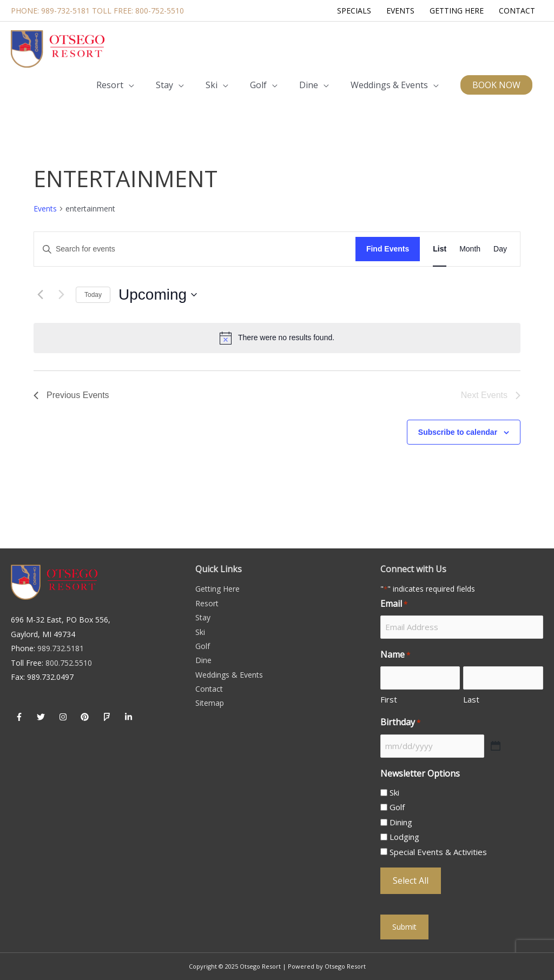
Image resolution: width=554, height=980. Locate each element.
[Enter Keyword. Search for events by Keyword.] (195, 249)
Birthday (400, 723)
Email (394, 604)
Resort (207, 603)
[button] (496, 85)
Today (93, 295)
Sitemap (210, 703)
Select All (411, 880)
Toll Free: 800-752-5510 (138, 11)
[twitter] (43, 717)
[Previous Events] (40, 295)
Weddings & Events (229, 675)
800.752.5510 (69, 663)
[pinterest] (87, 717)
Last (471, 699)
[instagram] (65, 717)
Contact (209, 689)
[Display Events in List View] (440, 249)
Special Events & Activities (438, 852)
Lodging (404, 837)
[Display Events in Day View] (500, 249)
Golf (203, 646)
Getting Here (217, 589)
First (389, 699)
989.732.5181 (61, 648)
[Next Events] (61, 295)
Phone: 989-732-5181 (50, 11)
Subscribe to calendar (458, 432)
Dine (203, 660)
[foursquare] (108, 717)
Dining (401, 822)
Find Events (388, 249)
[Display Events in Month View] (470, 249)
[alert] (277, 338)
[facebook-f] (21, 717)
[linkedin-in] (130, 717)
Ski (200, 632)
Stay (203, 617)
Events (45, 208)
